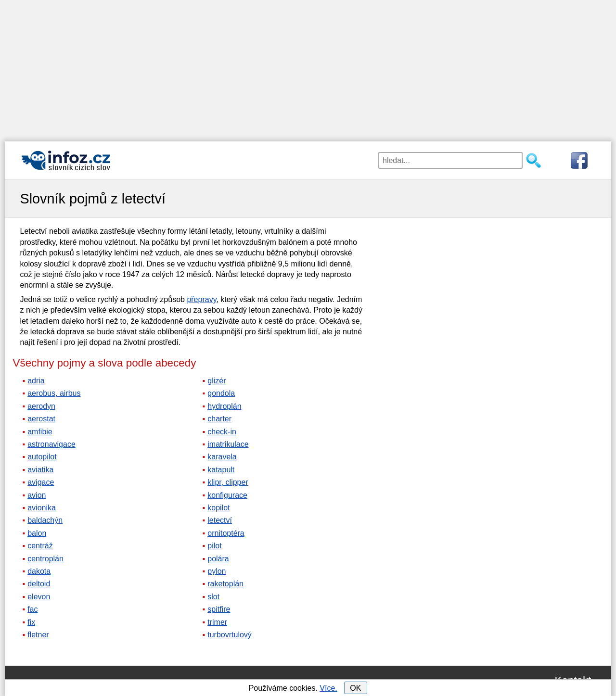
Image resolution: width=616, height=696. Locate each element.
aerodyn (41, 406)
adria (36, 381)
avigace (41, 482)
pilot (214, 546)
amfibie (40, 432)
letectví (220, 520)
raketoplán (225, 584)
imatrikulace (228, 444)
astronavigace (51, 444)
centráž (40, 546)
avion (37, 495)
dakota (39, 571)
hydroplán (224, 406)
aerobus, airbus (54, 393)
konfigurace (227, 495)
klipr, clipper (228, 482)
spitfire (219, 609)
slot (213, 597)
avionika (42, 508)
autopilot (42, 457)
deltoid (39, 584)
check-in (222, 432)
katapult (221, 470)
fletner (38, 635)
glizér (217, 381)
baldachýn (45, 520)
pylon (217, 571)
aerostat (41, 419)
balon (37, 533)
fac (32, 609)
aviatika (40, 470)
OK (355, 688)
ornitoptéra (226, 533)
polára (218, 559)
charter (219, 419)
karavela (222, 457)
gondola (221, 393)
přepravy (201, 299)
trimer (217, 622)
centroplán (45, 559)
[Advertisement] (308, 67)
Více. (328, 688)
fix (31, 622)
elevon (39, 597)
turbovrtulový (230, 635)
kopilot (218, 508)
